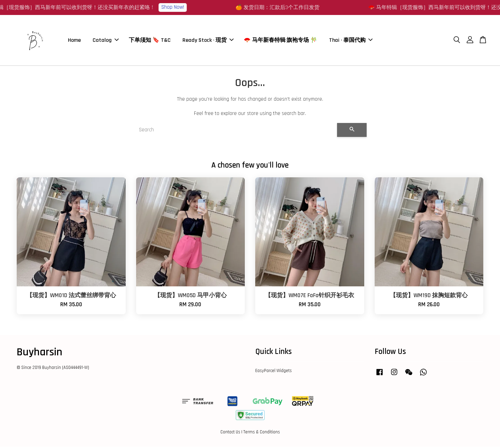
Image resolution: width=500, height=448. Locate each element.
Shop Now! (179, 7)
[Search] (235, 132)
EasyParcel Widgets (274, 372)
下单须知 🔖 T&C (150, 41)
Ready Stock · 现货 (208, 41)
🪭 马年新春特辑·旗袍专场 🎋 (280, 41)
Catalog (106, 41)
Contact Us (230, 434)
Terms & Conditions (262, 434)
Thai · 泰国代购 (351, 41)
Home (74, 41)
